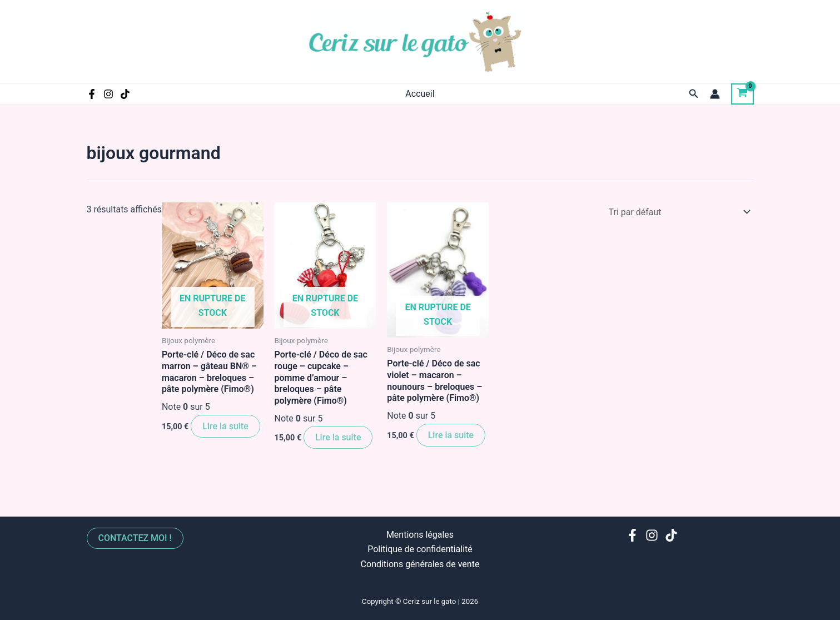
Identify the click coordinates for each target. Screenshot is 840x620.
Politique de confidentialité (420, 549)
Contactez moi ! (135, 537)
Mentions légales (420, 534)
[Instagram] (108, 94)
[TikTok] (125, 94)
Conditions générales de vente (420, 564)
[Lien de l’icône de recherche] (694, 94)
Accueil (420, 94)
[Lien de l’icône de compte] (715, 94)
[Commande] (677, 212)
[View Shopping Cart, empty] (742, 94)
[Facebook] (92, 94)
